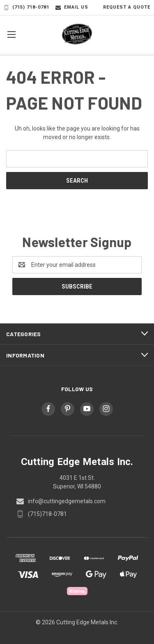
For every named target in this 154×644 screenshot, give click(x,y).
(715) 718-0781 (26, 7)
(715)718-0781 (47, 514)
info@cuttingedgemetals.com (67, 501)
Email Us (72, 7)
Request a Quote (122, 7)
